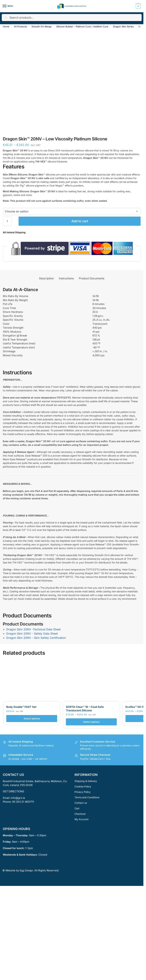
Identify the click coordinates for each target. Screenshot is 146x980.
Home (6, 26)
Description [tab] (46, 278)
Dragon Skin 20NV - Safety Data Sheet (32, 634)
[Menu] (8, 6)
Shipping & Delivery (86, 781)
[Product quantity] (7, 221)
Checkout (80, 814)
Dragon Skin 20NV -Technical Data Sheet (33, 629)
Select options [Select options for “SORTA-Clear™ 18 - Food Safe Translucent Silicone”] (91, 722)
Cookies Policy (83, 786)
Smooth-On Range (42, 26)
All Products (21, 26)
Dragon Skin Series (123, 26)
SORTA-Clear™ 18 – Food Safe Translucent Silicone (85, 709)
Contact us (81, 803)
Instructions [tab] (66, 278)
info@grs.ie (18, 798)
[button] (138, 6)
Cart (77, 808)
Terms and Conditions (87, 797)
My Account (82, 819)
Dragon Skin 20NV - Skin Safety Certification (36, 638)
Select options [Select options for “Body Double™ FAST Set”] (32, 719)
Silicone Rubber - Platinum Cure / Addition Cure (82, 26)
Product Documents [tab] (92, 278)
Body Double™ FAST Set (21, 707)
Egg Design (26, 870)
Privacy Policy (83, 792)
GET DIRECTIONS (13, 791)
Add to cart (80, 221)
